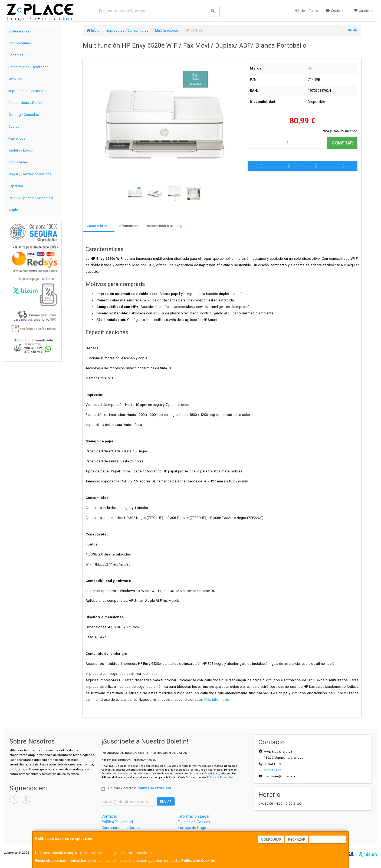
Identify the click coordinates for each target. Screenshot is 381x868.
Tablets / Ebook (21, 150)
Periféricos (17, 138)
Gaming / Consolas (24, 115)
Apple (13, 210)
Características (99, 226)
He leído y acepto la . (140, 788)
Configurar (271, 840)
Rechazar (297, 840)
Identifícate (306, 11)
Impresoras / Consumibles (29, 91)
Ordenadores (19, 31)
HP (310, 68)
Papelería (16, 186)
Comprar (342, 143)
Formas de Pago (192, 828)
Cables (14, 126)
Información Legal (193, 816)
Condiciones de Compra (122, 828)
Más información (218, 700)
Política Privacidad (117, 822)
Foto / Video (18, 162)
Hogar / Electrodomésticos (30, 174)
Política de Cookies (198, 861)
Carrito (363, 11)
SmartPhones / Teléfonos (28, 67)
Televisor (15, 79)
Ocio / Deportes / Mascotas (31, 198)
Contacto (336, 11)
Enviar (166, 802)
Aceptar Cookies (328, 840)
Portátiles (16, 55)
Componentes (20, 43)
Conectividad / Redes (25, 103)
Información (128, 226)
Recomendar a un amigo (165, 226)
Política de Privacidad (220, 777)
